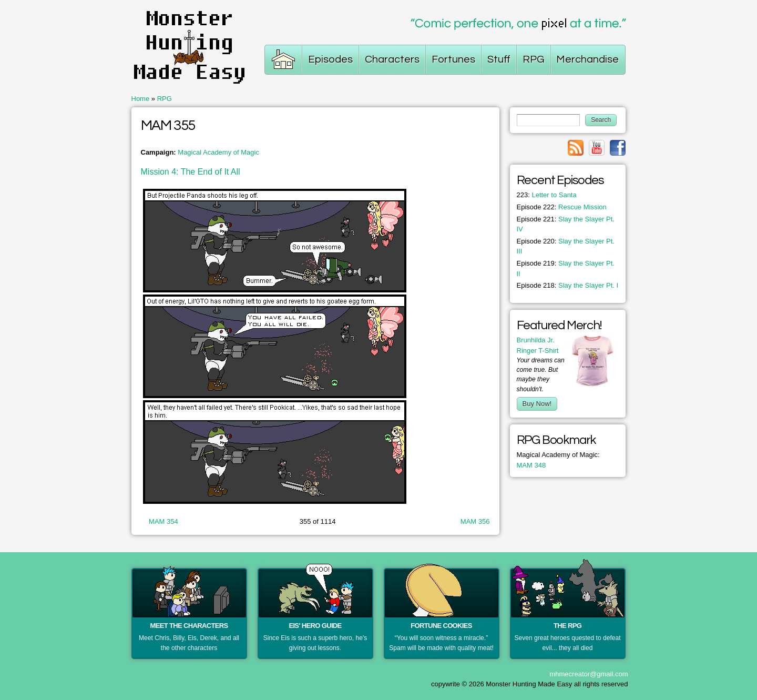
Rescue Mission (562, 207)
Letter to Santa (547, 195)
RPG (165, 99)
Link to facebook (618, 148)
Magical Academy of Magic (218, 152)
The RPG (567, 626)
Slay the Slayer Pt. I (568, 285)
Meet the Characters (189, 626)
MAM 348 (531, 465)
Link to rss (576, 148)
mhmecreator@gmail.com (589, 674)
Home (141, 99)
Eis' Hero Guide (315, 626)
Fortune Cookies (441, 626)
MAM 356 (475, 521)
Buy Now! (537, 404)
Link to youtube (597, 148)
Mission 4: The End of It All (191, 172)
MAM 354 (163, 521)
